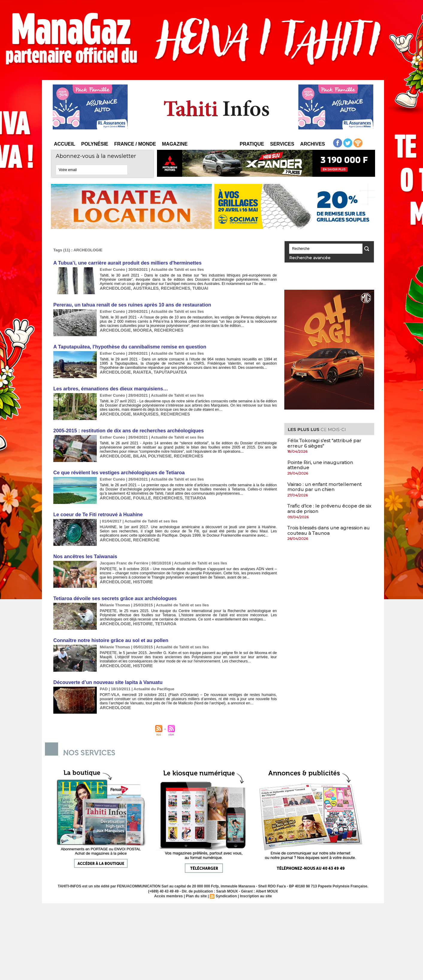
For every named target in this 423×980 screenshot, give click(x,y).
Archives (313, 144)
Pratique (252, 144)
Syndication (226, 893)
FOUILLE (139, 496)
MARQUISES (143, 413)
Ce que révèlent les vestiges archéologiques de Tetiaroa (117, 471)
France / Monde (135, 144)
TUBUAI (193, 288)
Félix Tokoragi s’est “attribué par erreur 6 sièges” (325, 443)
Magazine (175, 144)
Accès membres (170, 893)
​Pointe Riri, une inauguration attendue (322, 465)
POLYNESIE (156, 454)
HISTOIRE (140, 579)
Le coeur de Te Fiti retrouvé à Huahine (97, 512)
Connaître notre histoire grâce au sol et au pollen (109, 637)
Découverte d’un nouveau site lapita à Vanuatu (106, 679)
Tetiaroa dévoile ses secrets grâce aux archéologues (113, 596)
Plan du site (197, 893)
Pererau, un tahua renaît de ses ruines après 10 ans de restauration (130, 304)
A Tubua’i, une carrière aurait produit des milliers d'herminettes (125, 263)
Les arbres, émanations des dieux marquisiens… (109, 388)
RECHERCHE (143, 538)
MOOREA (140, 329)
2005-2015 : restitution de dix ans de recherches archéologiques (126, 429)
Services (282, 144)
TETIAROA (189, 496)
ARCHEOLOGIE (114, 288)
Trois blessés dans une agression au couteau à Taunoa (326, 530)
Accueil (65, 144)
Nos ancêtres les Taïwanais (84, 554)
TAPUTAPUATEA (166, 371)
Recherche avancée (306, 258)
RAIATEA (139, 371)
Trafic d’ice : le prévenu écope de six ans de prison (327, 508)
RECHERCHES (170, 288)
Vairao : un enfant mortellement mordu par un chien (326, 487)
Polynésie (95, 144)
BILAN (137, 454)
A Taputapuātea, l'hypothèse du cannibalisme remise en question (127, 346)
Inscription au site (254, 893)
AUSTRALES (143, 288)
